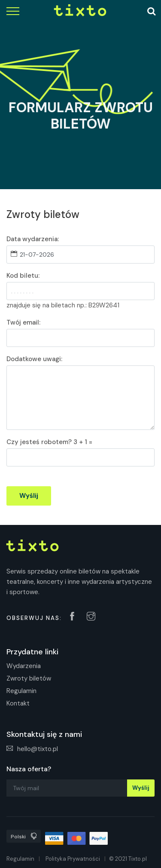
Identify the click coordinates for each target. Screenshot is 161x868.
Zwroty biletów (29, 678)
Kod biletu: (23, 276)
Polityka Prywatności (73, 859)
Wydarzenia (24, 666)
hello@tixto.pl (32, 749)
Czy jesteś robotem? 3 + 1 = (49, 442)
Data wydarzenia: (33, 239)
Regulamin (21, 691)
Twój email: (23, 322)
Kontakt (18, 703)
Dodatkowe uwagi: (34, 359)
